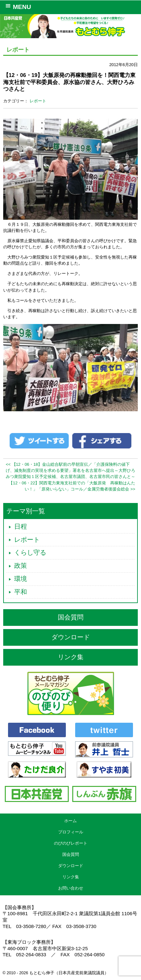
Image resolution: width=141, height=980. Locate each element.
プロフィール (71, 832)
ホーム (70, 821)
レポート (38, 101)
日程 (21, 526)
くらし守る (30, 552)
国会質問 (71, 617)
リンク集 (71, 657)
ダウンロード (71, 637)
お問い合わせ (71, 888)
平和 (21, 592)
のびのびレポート (71, 843)
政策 (21, 566)
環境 (21, 579)
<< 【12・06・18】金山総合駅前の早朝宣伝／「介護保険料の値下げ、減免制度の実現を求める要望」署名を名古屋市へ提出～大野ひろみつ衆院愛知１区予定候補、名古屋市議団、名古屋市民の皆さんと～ (70, 470)
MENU (17, 6)
